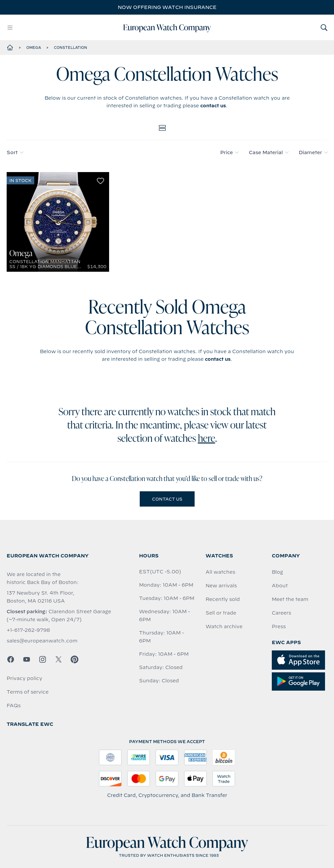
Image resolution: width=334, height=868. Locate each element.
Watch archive (224, 627)
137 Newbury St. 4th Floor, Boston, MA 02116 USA (40, 597)
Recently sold (223, 599)
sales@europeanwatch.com (42, 641)
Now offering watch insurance (167, 7)
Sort (15, 152)
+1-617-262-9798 (28, 630)
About (280, 586)
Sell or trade (221, 613)
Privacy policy (24, 678)
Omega (34, 48)
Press (279, 627)
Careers (281, 613)
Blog (277, 572)
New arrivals (221, 586)
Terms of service (28, 692)
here (207, 439)
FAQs (14, 706)
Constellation (71, 48)
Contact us (167, 499)
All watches (220, 572)
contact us (213, 106)
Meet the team (290, 599)
